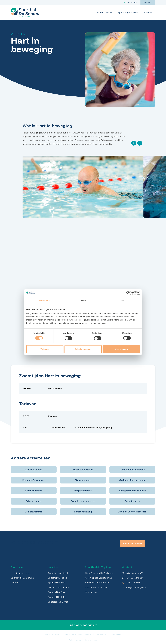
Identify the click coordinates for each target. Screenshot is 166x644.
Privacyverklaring (102, 634)
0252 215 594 (131, 3)
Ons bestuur (91, 592)
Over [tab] (122, 300)
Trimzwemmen (34, 501)
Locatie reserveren (103, 12)
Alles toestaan (121, 349)
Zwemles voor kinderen (83, 501)
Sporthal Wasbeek (57, 578)
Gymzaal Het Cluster (59, 587)
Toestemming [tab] (44, 300)
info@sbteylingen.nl (136, 587)
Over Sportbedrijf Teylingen (99, 573)
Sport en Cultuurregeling (98, 583)
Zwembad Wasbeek (58, 573)
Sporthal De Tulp (57, 597)
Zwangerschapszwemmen (132, 491)
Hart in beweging (83, 512)
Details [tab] (83, 300)
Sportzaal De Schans (59, 602)
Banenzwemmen (34, 491)
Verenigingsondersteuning (99, 578)
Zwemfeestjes (132, 501)
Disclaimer (117, 634)
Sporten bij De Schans (128, 12)
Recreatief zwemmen (34, 480)
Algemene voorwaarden (82, 634)
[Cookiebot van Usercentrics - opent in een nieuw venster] (128, 293)
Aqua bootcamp (34, 470)
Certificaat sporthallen (97, 587)
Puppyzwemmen (83, 491)
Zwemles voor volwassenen (132, 512)
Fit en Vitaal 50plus (83, 470)
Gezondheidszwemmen (132, 470)
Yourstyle (93, 640)
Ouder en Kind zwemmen (132, 480)
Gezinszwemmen (34, 512)
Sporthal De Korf (57, 583)
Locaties (148, 3)
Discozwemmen (83, 480)
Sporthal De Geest (58, 592)
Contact (148, 12)
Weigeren (45, 349)
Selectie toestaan (83, 349)
